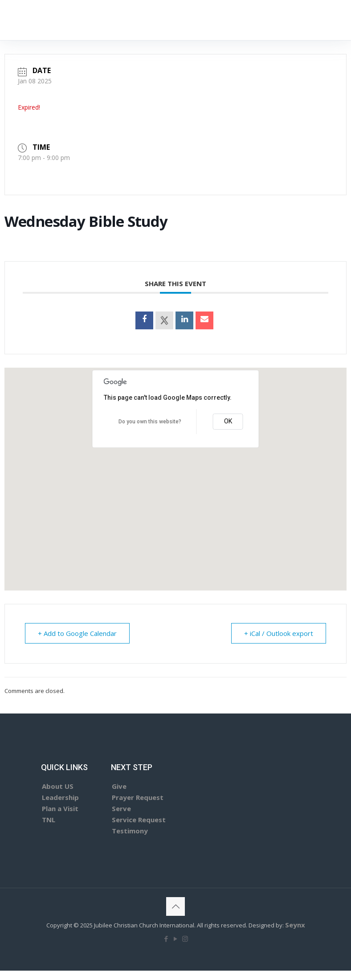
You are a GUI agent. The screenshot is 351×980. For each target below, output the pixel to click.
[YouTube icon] (176, 939)
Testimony (130, 831)
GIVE (302, 20)
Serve (121, 808)
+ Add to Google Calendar (77, 633)
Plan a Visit (60, 808)
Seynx (295, 925)
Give (119, 786)
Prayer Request (138, 797)
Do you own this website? (150, 422)
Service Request (139, 820)
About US (58, 786)
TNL (49, 820)
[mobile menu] (261, 20)
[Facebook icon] (166, 939)
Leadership (60, 797)
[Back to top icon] (175, 906)
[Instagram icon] (185, 939)
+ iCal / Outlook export (279, 633)
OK (228, 421)
